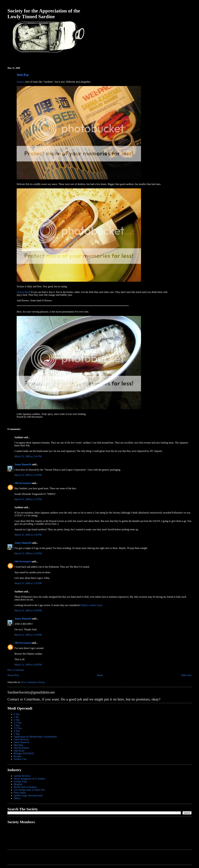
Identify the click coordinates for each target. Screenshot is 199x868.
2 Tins (17, 720)
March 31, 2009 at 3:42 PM (28, 665)
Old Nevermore (23, 483)
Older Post (186, 675)
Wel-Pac (23, 75)
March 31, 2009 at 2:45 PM (28, 535)
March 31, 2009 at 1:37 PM (28, 499)
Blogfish (18, 784)
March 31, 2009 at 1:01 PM (28, 456)
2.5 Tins (18, 723)
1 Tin (16, 717)
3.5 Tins (18, 728)
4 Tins (17, 731)
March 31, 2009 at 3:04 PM (28, 610)
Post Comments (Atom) (33, 682)
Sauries (20, 82)
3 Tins (17, 725)
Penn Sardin (20, 793)
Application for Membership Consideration (35, 737)
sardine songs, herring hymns (28, 795)
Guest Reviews (21, 739)
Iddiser (17, 798)
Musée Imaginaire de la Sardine (29, 779)
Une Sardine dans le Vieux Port (29, 790)
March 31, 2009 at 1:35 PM (28, 475)
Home (100, 675)
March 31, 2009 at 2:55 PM (28, 583)
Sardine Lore (20, 759)
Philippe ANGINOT (24, 753)
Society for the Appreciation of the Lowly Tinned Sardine (44, 14)
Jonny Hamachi (23, 464)
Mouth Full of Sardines (25, 787)
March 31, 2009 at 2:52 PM (28, 553)
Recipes (18, 756)
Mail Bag (18, 745)
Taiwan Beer (23, 292)
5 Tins (17, 734)
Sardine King (20, 781)
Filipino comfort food (91, 605)
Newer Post (13, 675)
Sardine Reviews (22, 776)
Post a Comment (16, 670)
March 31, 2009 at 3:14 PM (28, 635)
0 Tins (17, 714)
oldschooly (19, 751)
